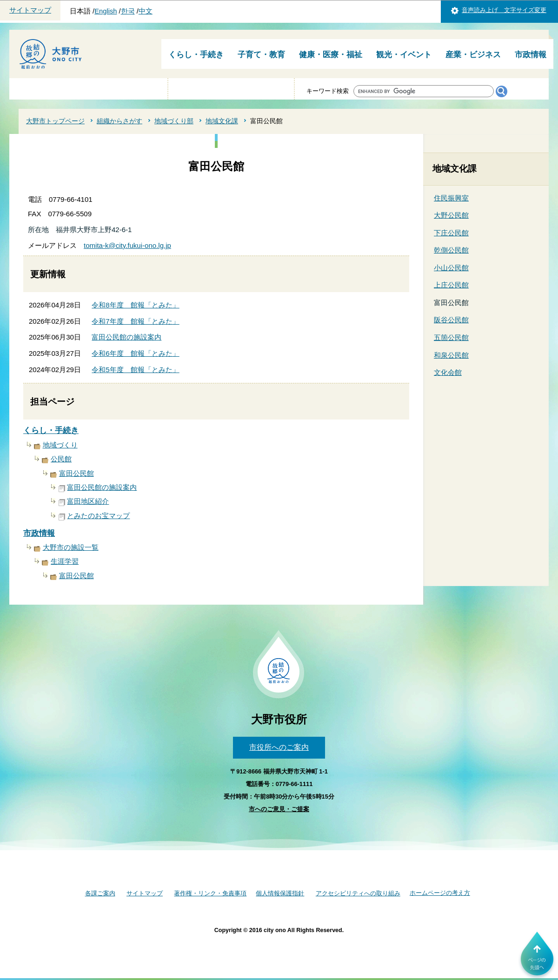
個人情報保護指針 (280, 893)
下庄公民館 (451, 233)
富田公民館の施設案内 (126, 337)
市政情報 (531, 55)
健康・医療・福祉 (331, 55)
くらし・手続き (196, 55)
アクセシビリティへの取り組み (358, 893)
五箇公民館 (451, 337)
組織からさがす (120, 121)
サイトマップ (30, 10)
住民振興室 (451, 198)
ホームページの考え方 (440, 893)
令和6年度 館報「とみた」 (135, 353)
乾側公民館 (451, 250)
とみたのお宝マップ (98, 516)
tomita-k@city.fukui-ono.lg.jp (127, 245)
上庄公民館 (451, 285)
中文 (146, 11)
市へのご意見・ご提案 (279, 809)
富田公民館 (76, 473)
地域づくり (60, 445)
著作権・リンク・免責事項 (210, 893)
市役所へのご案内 (279, 747)
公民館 (61, 459)
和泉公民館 (451, 355)
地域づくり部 (174, 121)
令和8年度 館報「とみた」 (135, 305)
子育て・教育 (261, 55)
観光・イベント (404, 55)
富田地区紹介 (88, 501)
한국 (128, 11)
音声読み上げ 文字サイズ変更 (504, 10)
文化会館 (448, 372)
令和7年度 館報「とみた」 (135, 321)
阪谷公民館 (451, 320)
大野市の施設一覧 (71, 547)
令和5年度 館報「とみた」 (135, 370)
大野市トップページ (55, 121)
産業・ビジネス (473, 55)
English (106, 11)
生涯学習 (65, 561)
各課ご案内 (100, 893)
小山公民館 (451, 268)
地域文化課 (222, 121)
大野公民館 (451, 215)
